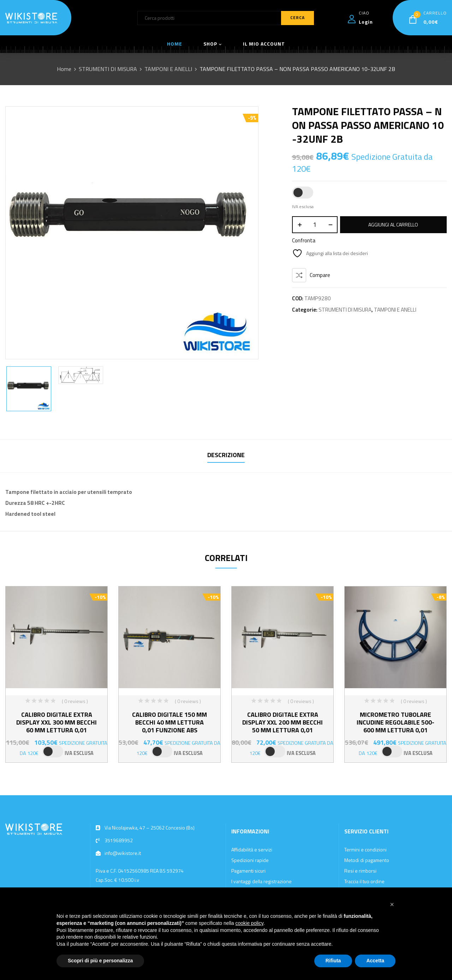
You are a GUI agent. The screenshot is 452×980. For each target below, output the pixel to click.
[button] (392, 904)
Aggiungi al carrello (393, 225)
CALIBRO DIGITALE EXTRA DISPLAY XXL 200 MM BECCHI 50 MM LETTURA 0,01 (282, 722)
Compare (320, 275)
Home (64, 69)
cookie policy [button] (249, 923)
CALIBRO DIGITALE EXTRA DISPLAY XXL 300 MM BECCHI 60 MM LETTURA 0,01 (56, 722)
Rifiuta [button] (333, 961)
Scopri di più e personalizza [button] (100, 961)
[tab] (226, 456)
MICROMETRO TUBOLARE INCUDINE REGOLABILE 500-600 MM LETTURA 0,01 (395, 722)
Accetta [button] (375, 961)
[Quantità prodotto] (315, 225)
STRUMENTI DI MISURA (108, 69)
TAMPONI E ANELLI (168, 69)
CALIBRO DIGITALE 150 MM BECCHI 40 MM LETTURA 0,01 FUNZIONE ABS (169, 722)
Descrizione (226, 455)
